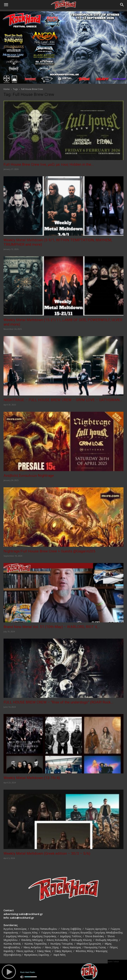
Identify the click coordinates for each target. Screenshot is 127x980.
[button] (6, 5)
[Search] (122, 5)
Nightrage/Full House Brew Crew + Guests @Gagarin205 (49, 551)
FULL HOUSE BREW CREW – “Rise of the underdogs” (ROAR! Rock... (58, 702)
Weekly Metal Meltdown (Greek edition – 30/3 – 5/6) (47, 853)
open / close (113, 961)
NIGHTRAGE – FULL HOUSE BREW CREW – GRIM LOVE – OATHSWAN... (63, 400)
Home (7, 89)
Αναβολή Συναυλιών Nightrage (29, 476)
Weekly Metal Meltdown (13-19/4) (32, 778)
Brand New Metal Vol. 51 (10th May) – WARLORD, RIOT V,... (52, 627)
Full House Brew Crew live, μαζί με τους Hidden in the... (49, 164)
